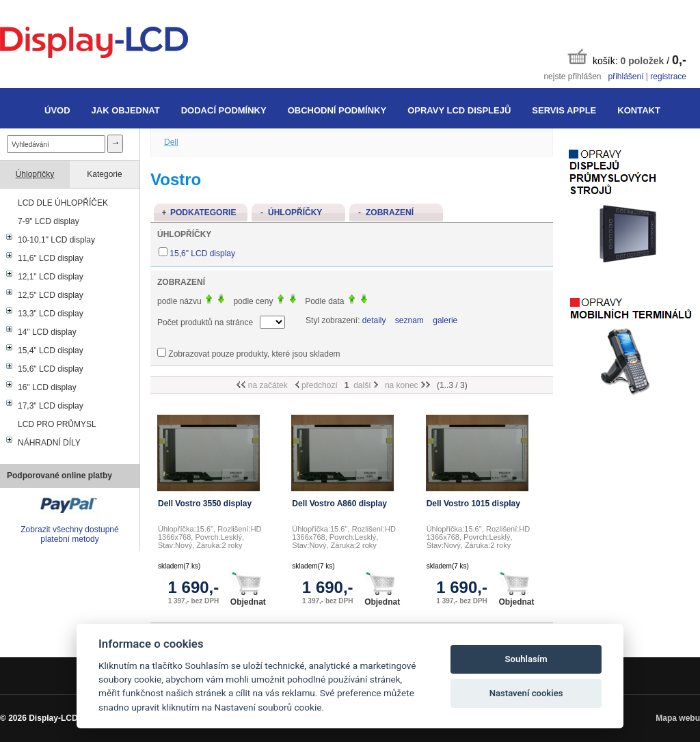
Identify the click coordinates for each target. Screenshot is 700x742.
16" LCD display (47, 387)
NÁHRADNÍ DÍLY (49, 443)
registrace (668, 77)
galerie (445, 320)
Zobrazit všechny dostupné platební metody (69, 534)
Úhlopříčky (35, 174)
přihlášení (625, 77)
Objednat (248, 589)
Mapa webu (678, 718)
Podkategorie (203, 212)
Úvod (57, 110)
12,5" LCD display (51, 295)
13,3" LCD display (51, 314)
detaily (374, 320)
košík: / (627, 58)
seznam (409, 320)
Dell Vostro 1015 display (473, 504)
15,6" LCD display (51, 369)
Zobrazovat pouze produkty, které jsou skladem (254, 354)
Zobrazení (390, 212)
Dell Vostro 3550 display (205, 504)
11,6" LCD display (51, 258)
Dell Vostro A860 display (339, 504)
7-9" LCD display (49, 221)
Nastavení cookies (526, 693)
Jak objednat (126, 110)
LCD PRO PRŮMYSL (57, 424)
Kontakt (639, 110)
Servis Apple (564, 110)
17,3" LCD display (51, 406)
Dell (171, 142)
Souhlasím (526, 659)
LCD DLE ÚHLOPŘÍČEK (63, 203)
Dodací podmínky (224, 110)
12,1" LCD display (51, 277)
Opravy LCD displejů (459, 110)
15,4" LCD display (51, 351)
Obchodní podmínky (337, 110)
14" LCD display (47, 332)
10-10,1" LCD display (56, 240)
